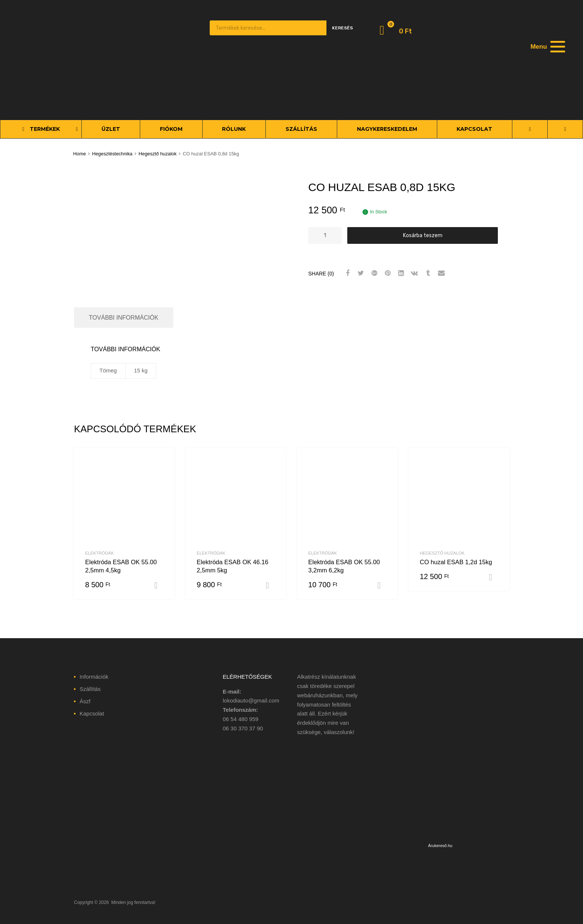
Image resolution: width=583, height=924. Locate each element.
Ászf (85, 701)
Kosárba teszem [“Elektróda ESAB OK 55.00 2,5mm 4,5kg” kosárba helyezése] (159, 585)
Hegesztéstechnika (112, 154)
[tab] (124, 318)
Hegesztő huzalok (158, 154)
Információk (94, 677)
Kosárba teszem (423, 235)
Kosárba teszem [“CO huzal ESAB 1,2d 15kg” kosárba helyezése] (493, 577)
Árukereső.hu (440, 846)
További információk (124, 317)
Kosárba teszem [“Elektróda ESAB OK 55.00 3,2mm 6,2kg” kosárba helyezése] (382, 585)
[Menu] (547, 46)
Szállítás (90, 689)
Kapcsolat (92, 713)
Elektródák (99, 553)
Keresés (342, 28)
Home (80, 154)
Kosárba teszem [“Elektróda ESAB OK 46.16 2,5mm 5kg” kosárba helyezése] (270, 585)
